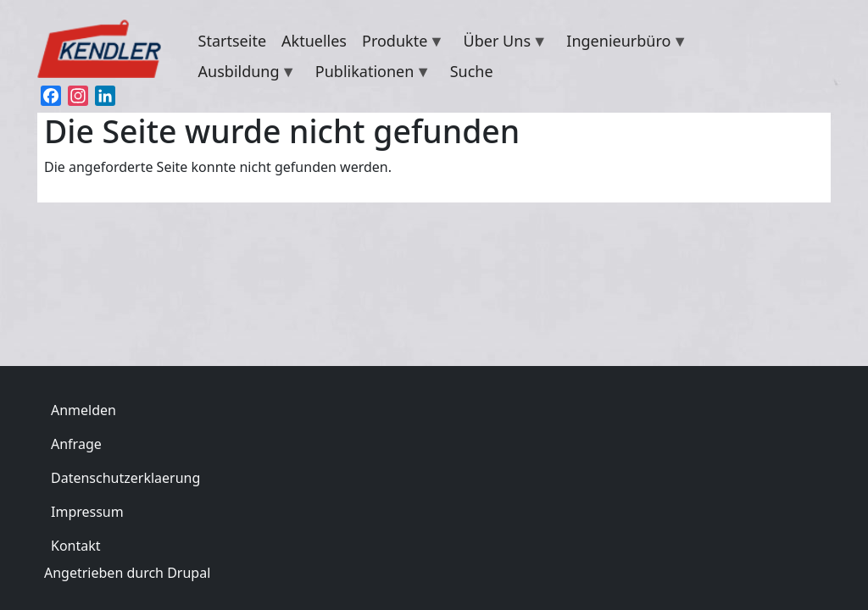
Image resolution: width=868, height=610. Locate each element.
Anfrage (76, 444)
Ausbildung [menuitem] (244, 74)
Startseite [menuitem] (232, 41)
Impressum (87, 512)
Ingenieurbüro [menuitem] (623, 43)
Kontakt (76, 546)
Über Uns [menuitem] (502, 43)
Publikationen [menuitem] (369, 74)
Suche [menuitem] (472, 71)
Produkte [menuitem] (399, 43)
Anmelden (83, 410)
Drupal (189, 573)
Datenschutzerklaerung (125, 478)
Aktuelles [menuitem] (314, 41)
